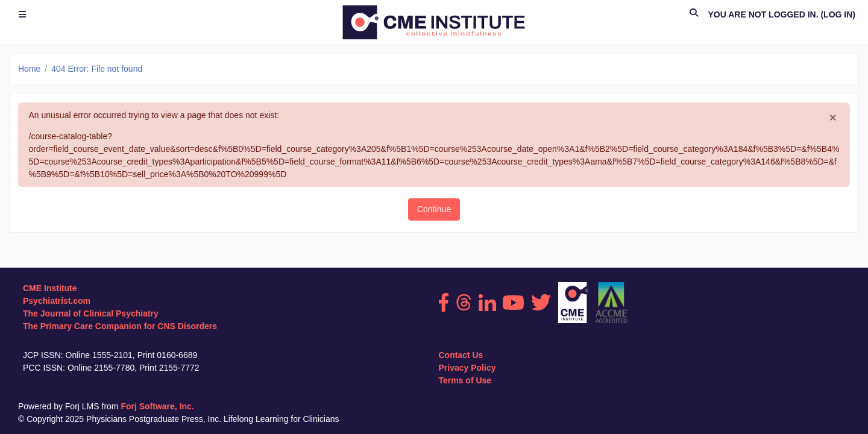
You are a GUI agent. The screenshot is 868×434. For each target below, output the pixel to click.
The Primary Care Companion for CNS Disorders (120, 326)
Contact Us (461, 355)
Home (29, 69)
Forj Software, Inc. (157, 406)
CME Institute (50, 288)
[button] (694, 15)
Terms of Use (465, 380)
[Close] (833, 118)
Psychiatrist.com (57, 301)
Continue (434, 209)
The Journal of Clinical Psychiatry (91, 313)
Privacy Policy (467, 368)
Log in (838, 14)
